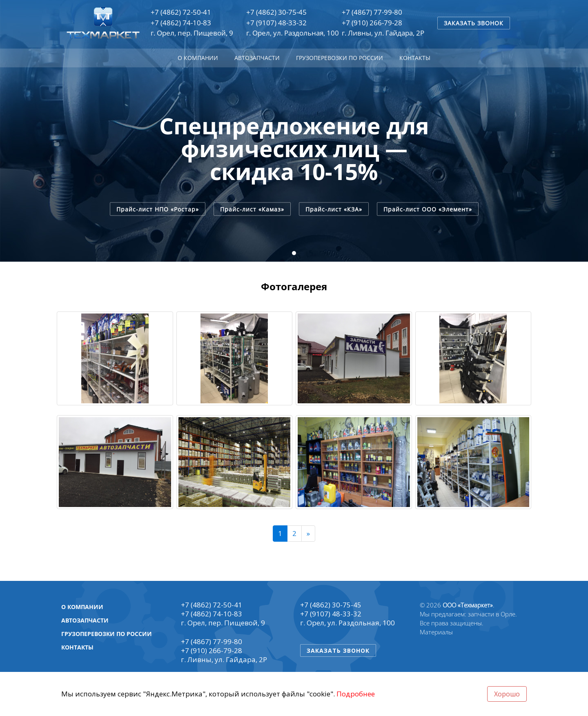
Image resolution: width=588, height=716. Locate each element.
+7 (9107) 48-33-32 (276, 23)
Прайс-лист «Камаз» (252, 209)
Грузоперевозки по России (340, 58)
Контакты (415, 58)
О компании (198, 58)
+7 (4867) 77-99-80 (372, 12)
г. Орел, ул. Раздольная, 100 (293, 33)
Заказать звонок (474, 23)
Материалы (436, 632)
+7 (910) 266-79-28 (372, 23)
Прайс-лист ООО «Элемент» (428, 209)
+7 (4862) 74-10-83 (181, 23)
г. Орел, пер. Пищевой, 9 (192, 33)
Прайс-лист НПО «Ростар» (158, 209)
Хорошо (507, 694)
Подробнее (356, 694)
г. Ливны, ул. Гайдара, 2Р (383, 33)
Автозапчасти (257, 58)
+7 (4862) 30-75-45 (276, 12)
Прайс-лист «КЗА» (334, 209)
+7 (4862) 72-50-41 (181, 12)
